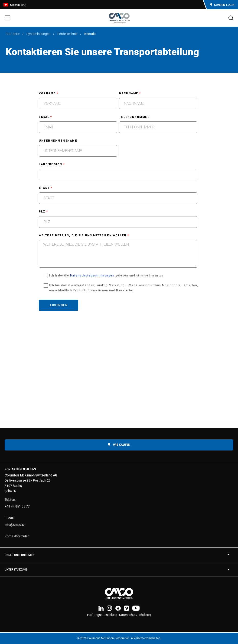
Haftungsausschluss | (103, 615)
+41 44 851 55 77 (17, 506)
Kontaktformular (17, 536)
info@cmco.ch (15, 525)
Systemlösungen (38, 34)
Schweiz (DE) (15, 5)
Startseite (13, 34)
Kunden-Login (222, 5)
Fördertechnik (67, 34)
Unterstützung (16, 569)
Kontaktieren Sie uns (20, 469)
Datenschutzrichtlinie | (135, 615)
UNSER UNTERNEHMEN (20, 555)
